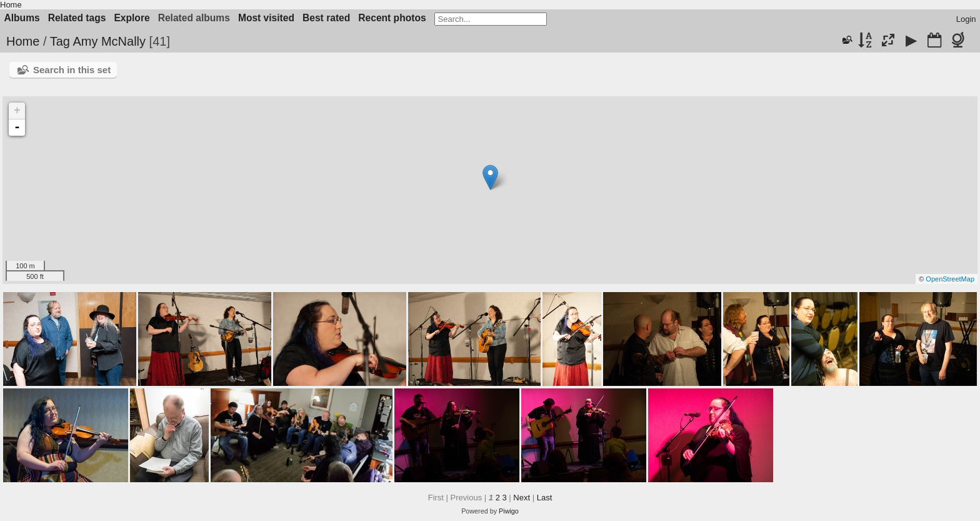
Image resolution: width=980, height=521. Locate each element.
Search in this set (72, 70)
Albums (22, 18)
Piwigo (509, 511)
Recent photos (392, 18)
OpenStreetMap (950, 279)
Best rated (326, 18)
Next (522, 498)
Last (545, 498)
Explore (132, 18)
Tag (60, 41)
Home (11, 5)
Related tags (77, 18)
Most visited (266, 18)
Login (966, 19)
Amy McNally (109, 41)
